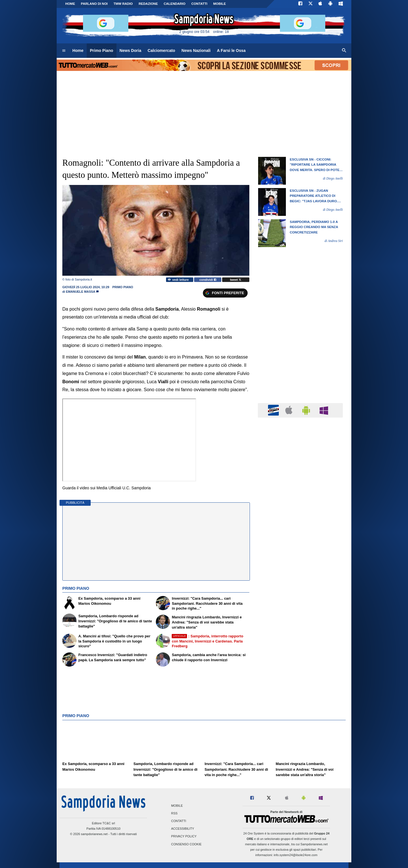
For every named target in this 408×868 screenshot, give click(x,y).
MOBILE (219, 4)
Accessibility (183, 829)
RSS (174, 813)
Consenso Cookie (186, 844)
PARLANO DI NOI (94, 4)
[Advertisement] (300, 642)
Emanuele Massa (81, 292)
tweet (236, 280)
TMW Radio (123, 4)
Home (70, 4)
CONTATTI (199, 4)
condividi (208, 280)
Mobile (177, 806)
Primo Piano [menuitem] (101, 50)
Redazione (148, 4)
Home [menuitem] (78, 50)
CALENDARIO (175, 4)
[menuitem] (64, 51)
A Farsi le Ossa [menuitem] (231, 50)
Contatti (179, 821)
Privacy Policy (184, 837)
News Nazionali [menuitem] (196, 50)
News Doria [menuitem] (130, 50)
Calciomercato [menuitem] (161, 50)
